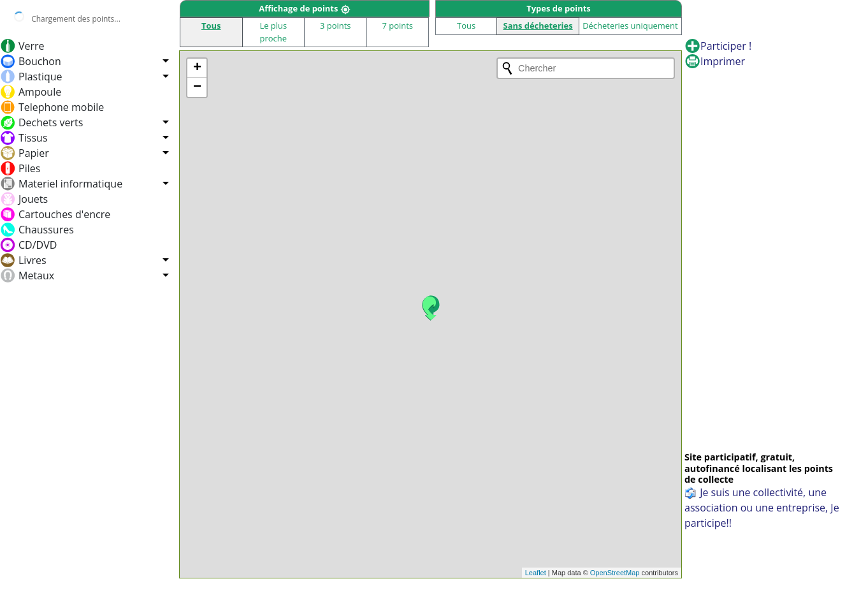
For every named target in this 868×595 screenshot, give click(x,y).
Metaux (36, 275)
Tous (211, 26)
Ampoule (40, 92)
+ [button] (197, 68)
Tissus (33, 138)
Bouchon (40, 61)
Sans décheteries (538, 26)
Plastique (40, 77)
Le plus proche (273, 32)
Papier (34, 153)
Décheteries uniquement (630, 26)
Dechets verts (51, 122)
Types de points (558, 8)
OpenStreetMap (615, 573)
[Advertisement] (764, 260)
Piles (29, 168)
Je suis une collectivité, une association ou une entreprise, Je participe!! (762, 508)
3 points (336, 26)
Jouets (33, 199)
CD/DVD (38, 245)
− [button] (197, 87)
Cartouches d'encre (64, 214)
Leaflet (536, 573)
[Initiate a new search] (507, 68)
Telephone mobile (61, 107)
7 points (398, 26)
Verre (32, 46)
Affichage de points (305, 9)
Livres (33, 260)
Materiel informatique (70, 184)
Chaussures (46, 230)
